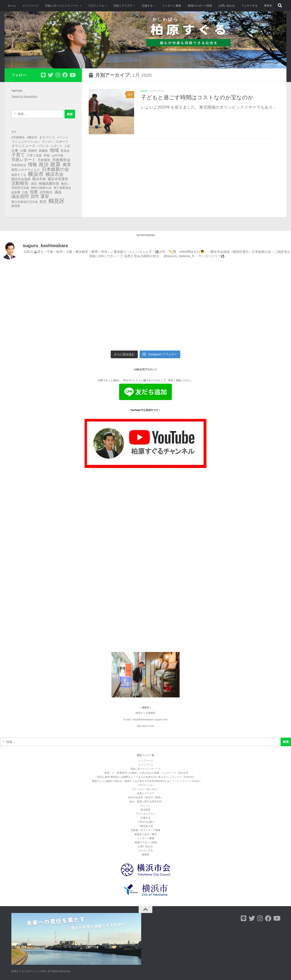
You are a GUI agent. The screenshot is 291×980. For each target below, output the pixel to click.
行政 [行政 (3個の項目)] (25, 192)
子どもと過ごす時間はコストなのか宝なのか (197, 97)
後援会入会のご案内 (146, 834)
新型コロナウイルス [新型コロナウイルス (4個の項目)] (26, 170)
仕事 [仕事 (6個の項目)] (15, 150)
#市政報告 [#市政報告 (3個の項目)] (18, 137)
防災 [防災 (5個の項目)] (43, 202)
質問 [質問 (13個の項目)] (35, 196)
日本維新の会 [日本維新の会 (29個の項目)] (55, 169)
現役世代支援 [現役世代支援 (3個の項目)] (20, 188)
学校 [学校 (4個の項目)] (47, 155)
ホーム (12, 6)
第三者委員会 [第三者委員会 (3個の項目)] (62, 188)
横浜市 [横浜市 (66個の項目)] (36, 174)
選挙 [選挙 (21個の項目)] (45, 196)
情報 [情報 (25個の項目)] (33, 164)
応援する (147, 6)
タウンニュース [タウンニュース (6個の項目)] (23, 146)
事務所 (268, 6)
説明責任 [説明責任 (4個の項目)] (46, 192)
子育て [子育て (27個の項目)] (18, 155)
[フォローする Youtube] (72, 75)
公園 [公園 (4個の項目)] (23, 151)
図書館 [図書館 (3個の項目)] (43, 151)
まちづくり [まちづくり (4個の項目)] (47, 137)
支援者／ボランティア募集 (145, 830)
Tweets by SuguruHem (24, 96)
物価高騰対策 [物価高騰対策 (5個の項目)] (49, 184)
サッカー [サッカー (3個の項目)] (48, 142)
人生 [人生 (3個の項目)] (67, 146)
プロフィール (96, 6)
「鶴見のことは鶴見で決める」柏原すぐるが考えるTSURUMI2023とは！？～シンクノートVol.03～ (146, 781)
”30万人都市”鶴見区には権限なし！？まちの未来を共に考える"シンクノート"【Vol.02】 (145, 777)
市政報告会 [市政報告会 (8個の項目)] (61, 160)
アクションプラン (145, 814)
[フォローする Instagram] (58, 75)
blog (144, 91)
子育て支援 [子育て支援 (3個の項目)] (34, 155)
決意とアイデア (123, 6)
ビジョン (145, 806)
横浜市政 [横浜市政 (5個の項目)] (39, 179)
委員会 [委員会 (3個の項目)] (65, 151)
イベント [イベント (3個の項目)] (63, 137)
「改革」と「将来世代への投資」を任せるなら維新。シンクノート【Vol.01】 (145, 773)
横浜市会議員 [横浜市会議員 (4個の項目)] (21, 179)
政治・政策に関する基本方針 (146, 801)
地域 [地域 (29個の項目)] (54, 150)
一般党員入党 (145, 826)
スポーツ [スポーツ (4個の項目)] (62, 142)
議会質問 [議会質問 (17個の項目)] (20, 196)
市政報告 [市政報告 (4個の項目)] (44, 160)
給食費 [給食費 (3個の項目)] (16, 192)
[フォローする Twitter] (50, 75)
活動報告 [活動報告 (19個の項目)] (20, 183)
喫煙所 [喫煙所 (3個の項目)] (33, 151)
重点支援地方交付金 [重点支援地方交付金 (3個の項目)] (25, 202)
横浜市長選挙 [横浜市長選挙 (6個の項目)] (58, 179)
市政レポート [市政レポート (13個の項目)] (24, 160)
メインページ (30, 6)
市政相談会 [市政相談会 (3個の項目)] (19, 165)
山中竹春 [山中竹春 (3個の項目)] (58, 155)
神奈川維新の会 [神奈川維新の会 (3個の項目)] (41, 188)
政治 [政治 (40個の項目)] (44, 164)
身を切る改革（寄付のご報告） (145, 797)
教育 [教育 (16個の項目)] (67, 165)
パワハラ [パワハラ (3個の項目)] (43, 146)
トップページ (145, 761)
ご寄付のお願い (146, 822)
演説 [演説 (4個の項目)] (34, 184)
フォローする (249, 6)
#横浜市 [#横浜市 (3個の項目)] (32, 137)
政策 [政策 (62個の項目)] (55, 164)
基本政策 (145, 810)
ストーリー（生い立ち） (146, 789)
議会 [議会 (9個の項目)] (58, 192)
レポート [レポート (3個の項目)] (57, 146)
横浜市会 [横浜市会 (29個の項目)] (55, 174)
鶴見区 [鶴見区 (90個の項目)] (57, 201)
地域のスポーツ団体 (200, 6)
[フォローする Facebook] (65, 75)
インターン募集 (172, 6)
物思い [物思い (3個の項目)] (65, 184)
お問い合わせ (227, 6)
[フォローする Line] (43, 75)
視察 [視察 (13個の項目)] (34, 192)
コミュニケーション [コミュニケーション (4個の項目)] (26, 142)
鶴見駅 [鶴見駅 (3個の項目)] (16, 206)
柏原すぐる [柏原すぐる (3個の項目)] (19, 175)
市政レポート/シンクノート (62, 6)
